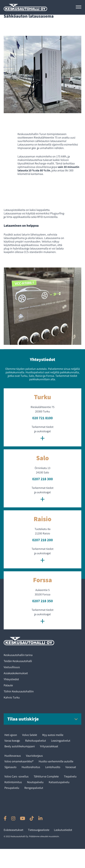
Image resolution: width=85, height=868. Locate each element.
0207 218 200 (43, 540)
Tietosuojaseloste (39, 830)
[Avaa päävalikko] (79, 7)
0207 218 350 (43, 601)
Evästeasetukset (13, 830)
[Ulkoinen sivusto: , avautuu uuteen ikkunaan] (5, 818)
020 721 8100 (42, 418)
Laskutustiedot (63, 830)
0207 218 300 (43, 479)
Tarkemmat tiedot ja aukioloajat (42, 434)
